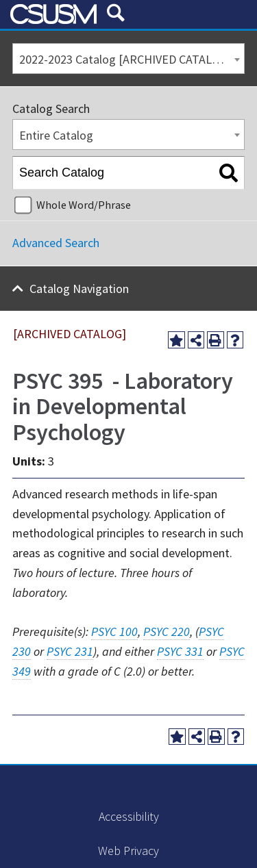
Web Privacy (128, 851)
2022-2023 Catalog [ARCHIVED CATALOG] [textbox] (125, 59)
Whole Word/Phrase (84, 205)
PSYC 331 (180, 651)
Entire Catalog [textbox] (56, 135)
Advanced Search (56, 243)
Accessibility (129, 816)
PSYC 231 (70, 651)
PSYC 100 (114, 631)
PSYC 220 (167, 631)
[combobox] (128, 59)
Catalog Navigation (79, 289)
